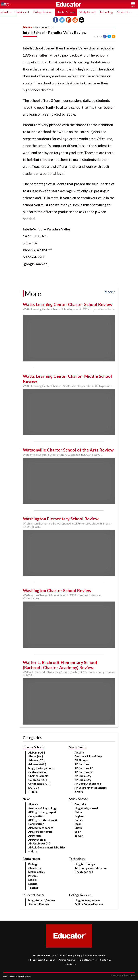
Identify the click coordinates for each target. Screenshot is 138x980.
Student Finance (127, 12)
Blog (36, 27)
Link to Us (70, 964)
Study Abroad (87, 12)
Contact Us (105, 960)
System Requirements (93, 955)
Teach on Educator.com (44, 955)
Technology (106, 12)
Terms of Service (116, 976)
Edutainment (22, 12)
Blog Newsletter (87, 960)
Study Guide (65, 955)
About (132, 976)
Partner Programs (66, 960)
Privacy (125, 976)
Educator (69, 4)
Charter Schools (66, 12)
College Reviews (43, 12)
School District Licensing (42, 960)
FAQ (77, 955)
